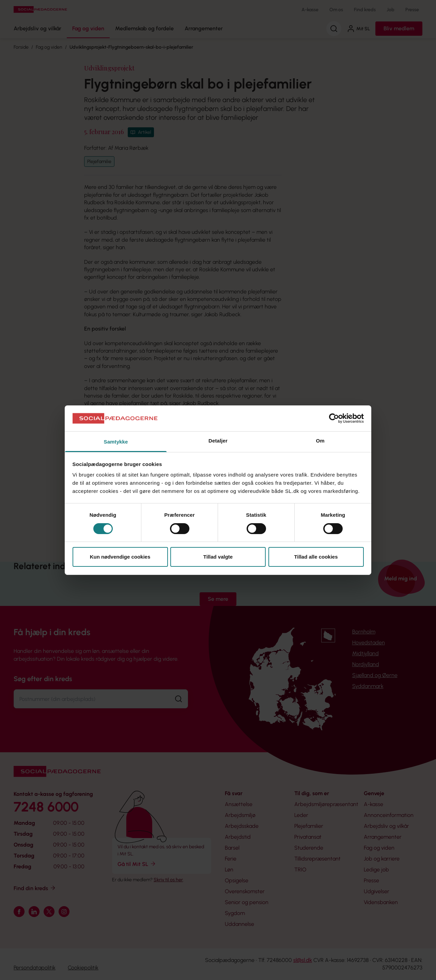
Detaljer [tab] (218, 441)
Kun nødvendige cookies (120, 557)
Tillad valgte (218, 557)
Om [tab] (320, 441)
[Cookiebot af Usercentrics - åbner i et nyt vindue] (334, 418)
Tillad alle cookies (316, 557)
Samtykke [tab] (116, 442)
